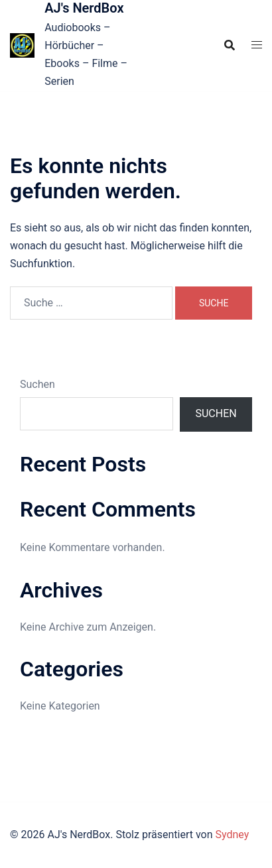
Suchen (37, 384)
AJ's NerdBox (84, 8)
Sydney (232, 835)
